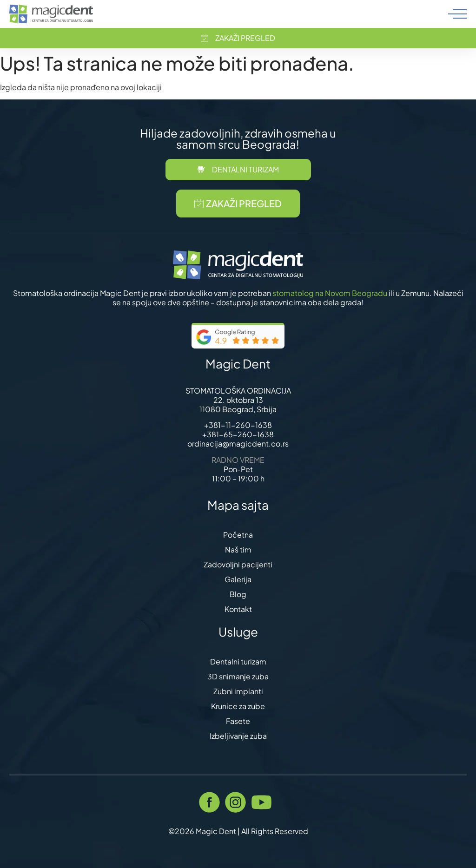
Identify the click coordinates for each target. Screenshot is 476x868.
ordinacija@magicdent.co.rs (238, 444)
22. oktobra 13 (238, 400)
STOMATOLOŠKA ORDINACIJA (238, 391)
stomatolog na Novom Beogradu (330, 293)
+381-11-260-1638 (238, 425)
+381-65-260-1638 (238, 434)
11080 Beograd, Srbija (238, 409)
